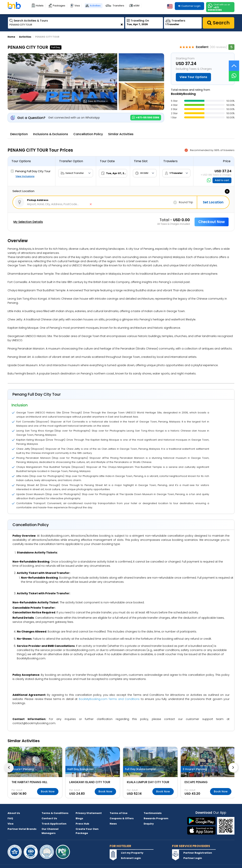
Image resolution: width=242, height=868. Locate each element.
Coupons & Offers (122, 818)
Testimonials (153, 813)
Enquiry (149, 824)
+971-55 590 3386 (146, 117)
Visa (77, 6)
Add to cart (222, 180)
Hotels (40, 6)
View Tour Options (193, 77)
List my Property (132, 853)
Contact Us (49, 818)
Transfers (118, 6)
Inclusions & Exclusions (51, 134)
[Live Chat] (234, 74)
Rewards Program (156, 818)
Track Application (54, 824)
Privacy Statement (89, 813)
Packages (59, 6)
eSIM (136, 6)
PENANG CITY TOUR (47, 37)
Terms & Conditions (55, 813)
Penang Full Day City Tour (31, 171)
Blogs (79, 818)
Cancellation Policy (88, 134)
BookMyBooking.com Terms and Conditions (109, 699)
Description (19, 134)
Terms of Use (119, 813)
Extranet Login (131, 858)
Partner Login (193, 858)
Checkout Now (212, 222)
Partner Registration (198, 853)
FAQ (10, 818)
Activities (95, 6)
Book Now (48, 791)
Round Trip (183, 202)
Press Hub (82, 824)
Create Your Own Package (87, 831)
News (113, 824)
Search (218, 23)
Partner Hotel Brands (22, 829)
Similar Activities (121, 134)
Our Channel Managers (50, 831)
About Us (14, 813)
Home (11, 37)
